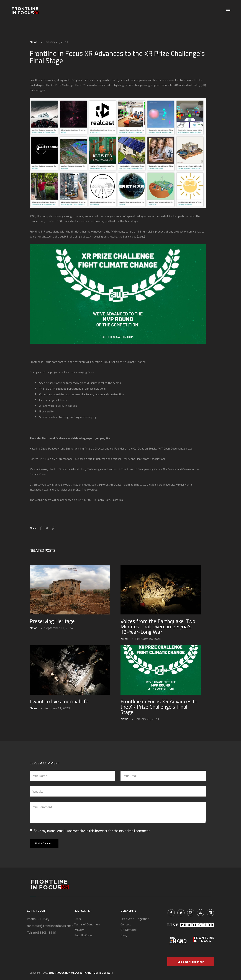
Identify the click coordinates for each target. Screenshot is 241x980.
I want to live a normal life (59, 701)
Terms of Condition (87, 924)
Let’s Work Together (135, 919)
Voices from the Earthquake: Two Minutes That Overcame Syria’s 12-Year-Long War (158, 626)
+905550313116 (44, 933)
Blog (124, 935)
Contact (126, 924)
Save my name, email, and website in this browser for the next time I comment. (92, 831)
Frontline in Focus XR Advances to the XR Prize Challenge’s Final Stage (159, 707)
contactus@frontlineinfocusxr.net (50, 926)
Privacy (79, 930)
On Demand (129, 930)
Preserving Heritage (52, 621)
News (34, 42)
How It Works (83, 935)
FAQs (77, 919)
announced (67, 500)
